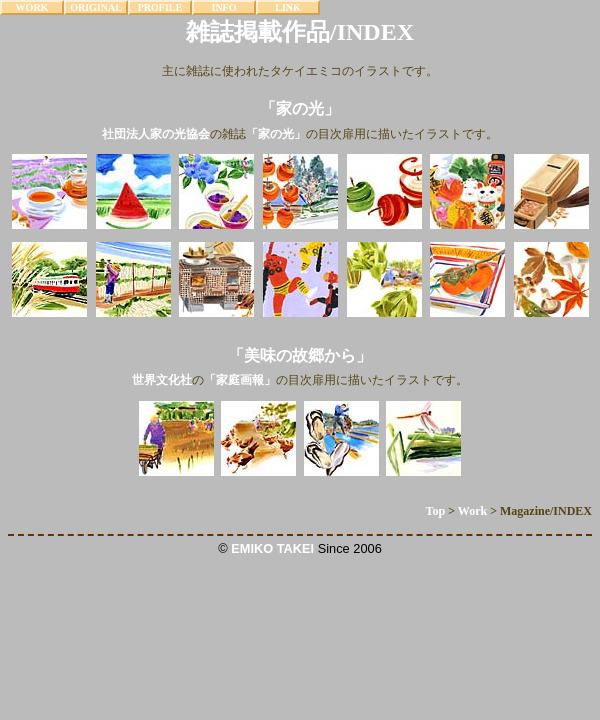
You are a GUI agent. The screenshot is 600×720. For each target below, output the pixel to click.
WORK (32, 7)
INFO (224, 7)
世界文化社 (162, 380)
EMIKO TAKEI (272, 548)
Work (472, 511)
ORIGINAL (96, 7)
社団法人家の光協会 (156, 134)
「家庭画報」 (240, 380)
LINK (288, 7)
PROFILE (160, 7)
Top (436, 511)
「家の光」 (276, 134)
